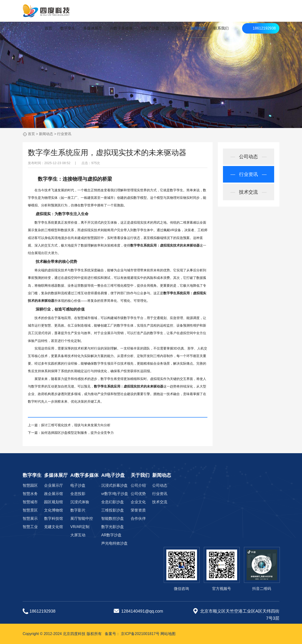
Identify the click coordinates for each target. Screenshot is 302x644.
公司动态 (249, 157)
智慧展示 (30, 518)
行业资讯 (64, 134)
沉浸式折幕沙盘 (114, 485)
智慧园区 (30, 485)
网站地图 (168, 634)
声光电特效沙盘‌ (114, 543)
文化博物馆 (54, 510)
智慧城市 (30, 502)
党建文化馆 (54, 527)
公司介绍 (138, 485)
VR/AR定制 (80, 527)
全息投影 (78, 494)
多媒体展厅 (93, 28)
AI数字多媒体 (121, 28)
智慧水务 (30, 494)
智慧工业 (30, 527)
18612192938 (264, 28)
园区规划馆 (54, 502)
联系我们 (221, 28)
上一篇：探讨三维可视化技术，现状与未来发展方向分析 (69, 425)
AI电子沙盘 (150, 28)
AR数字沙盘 (111, 535)
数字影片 (78, 510)
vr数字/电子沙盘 (115, 494)
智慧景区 (30, 510)
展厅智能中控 (82, 518)
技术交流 (249, 192)
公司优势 (138, 494)
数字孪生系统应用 (143, 245)
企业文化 (138, 502)
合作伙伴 (138, 518)
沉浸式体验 (80, 502)
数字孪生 (68, 28)
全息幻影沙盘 (113, 502)
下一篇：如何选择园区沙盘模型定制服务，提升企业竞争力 (71, 433)
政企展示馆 (54, 494)
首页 (48, 28)
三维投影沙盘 (113, 510)
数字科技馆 (54, 518)
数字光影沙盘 (113, 527)
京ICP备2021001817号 (140, 634)
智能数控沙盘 (113, 518)
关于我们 (175, 28)
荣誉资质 (138, 510)
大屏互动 (78, 535)
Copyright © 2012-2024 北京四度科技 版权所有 (62, 634)
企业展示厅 (54, 485)
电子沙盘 (78, 485)
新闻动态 (198, 28)
